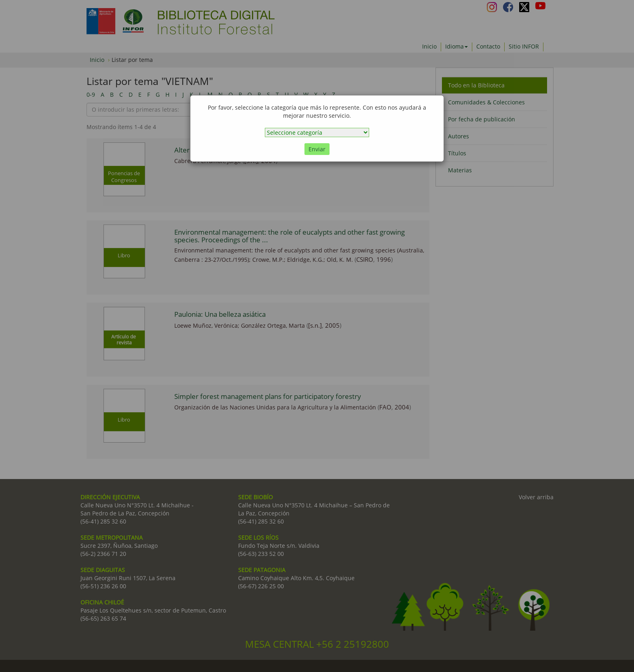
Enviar (317, 149)
